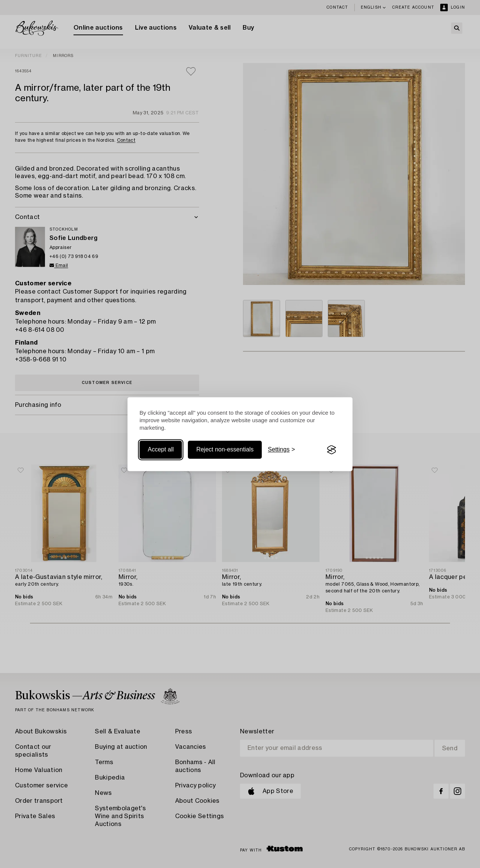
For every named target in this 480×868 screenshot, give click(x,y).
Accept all (161, 450)
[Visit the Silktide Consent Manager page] (331, 450)
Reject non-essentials (225, 450)
